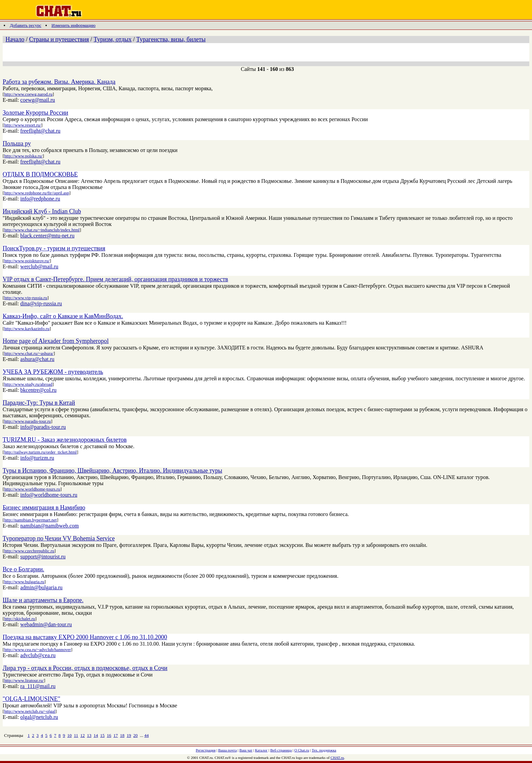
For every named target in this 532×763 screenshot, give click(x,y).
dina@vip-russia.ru (41, 303)
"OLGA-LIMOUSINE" (32, 699)
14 (96, 735)
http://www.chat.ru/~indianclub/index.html (42, 230)
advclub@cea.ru (38, 655)
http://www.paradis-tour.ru (27, 421)
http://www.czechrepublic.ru (29, 551)
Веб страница (281, 750)
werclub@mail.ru (39, 266)
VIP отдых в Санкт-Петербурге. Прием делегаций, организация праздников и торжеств (116, 279)
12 (83, 735)
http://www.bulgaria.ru (24, 582)
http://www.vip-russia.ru (26, 298)
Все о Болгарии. (23, 569)
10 (69, 735)
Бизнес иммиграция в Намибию (44, 508)
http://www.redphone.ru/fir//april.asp (37, 193)
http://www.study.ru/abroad (28, 384)
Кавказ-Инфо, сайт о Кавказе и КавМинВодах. (63, 316)
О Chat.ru (302, 750)
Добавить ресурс (26, 25)
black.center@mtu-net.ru (47, 236)
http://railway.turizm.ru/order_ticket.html (40, 452)
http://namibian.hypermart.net (30, 520)
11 (76, 735)
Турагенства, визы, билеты (171, 39)
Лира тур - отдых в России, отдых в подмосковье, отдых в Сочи (85, 668)
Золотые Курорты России (35, 113)
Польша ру (17, 144)
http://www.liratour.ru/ (24, 680)
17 (116, 735)
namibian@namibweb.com (50, 526)
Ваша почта (227, 750)
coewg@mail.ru (38, 100)
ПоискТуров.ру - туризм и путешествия (54, 248)
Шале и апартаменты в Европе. (43, 600)
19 (129, 735)
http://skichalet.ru (20, 619)
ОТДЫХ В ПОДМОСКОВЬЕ (40, 174)
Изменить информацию (74, 25)
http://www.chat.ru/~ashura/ (29, 353)
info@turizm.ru (37, 458)
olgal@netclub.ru (39, 717)
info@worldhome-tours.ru (49, 495)
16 (109, 735)
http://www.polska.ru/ (23, 156)
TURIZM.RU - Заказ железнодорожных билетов (65, 440)
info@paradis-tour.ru (43, 427)
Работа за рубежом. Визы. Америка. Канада (59, 82)
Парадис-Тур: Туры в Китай (39, 403)
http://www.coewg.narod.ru (28, 94)
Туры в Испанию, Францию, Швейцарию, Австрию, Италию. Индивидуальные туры (112, 471)
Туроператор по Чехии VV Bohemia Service (59, 538)
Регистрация (206, 750)
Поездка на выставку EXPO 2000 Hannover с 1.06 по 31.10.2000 (85, 637)
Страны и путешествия (59, 39)
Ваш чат (246, 750)
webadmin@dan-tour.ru (46, 624)
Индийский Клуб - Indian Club (42, 211)
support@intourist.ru (43, 557)
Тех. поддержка (324, 750)
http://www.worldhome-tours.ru (32, 489)
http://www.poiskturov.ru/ (27, 261)
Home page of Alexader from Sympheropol (56, 341)
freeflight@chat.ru (40, 131)
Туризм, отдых (113, 39)
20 (136, 735)
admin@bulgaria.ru (41, 587)
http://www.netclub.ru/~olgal (30, 711)
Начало (15, 39)
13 (89, 735)
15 (102, 735)
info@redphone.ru (40, 199)
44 (146, 735)
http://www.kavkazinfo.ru (27, 329)
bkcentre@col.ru (39, 390)
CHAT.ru (337, 758)
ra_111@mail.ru (38, 686)
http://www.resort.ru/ (23, 125)
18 (122, 735)
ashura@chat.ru (37, 359)
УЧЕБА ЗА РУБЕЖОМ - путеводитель (53, 372)
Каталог (261, 750)
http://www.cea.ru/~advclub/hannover (37, 650)
